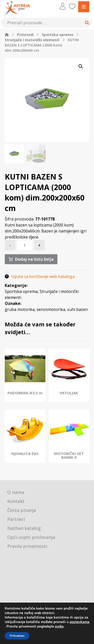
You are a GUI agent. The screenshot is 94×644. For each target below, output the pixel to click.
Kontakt (16, 501)
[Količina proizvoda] (25, 245)
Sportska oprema (21, 291)
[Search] (86, 23)
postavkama (80, 622)
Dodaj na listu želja (34, 259)
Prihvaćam (17, 636)
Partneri (16, 519)
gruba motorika (20, 309)
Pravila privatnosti (27, 546)
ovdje (59, 626)
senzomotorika (51, 309)
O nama (16, 492)
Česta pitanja (22, 510)
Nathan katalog (24, 528)
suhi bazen (77, 309)
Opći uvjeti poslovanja (31, 537)
